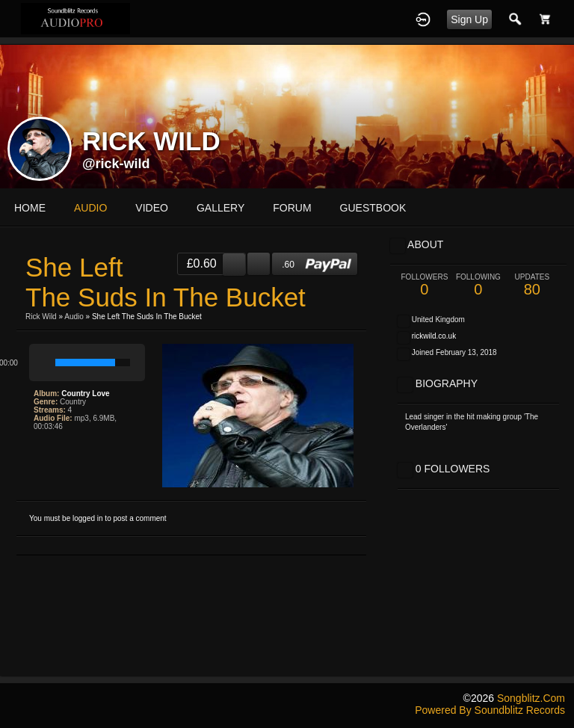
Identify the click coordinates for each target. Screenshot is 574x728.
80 (532, 285)
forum (292, 208)
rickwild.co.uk (434, 336)
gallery (220, 208)
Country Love (85, 394)
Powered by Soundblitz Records (490, 710)
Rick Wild (41, 317)
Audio (74, 317)
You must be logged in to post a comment (98, 518)
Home (30, 208)
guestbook (373, 208)
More (457, 208)
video (152, 208)
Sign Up (469, 19)
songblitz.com (531, 698)
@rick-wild (116, 164)
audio (90, 208)
